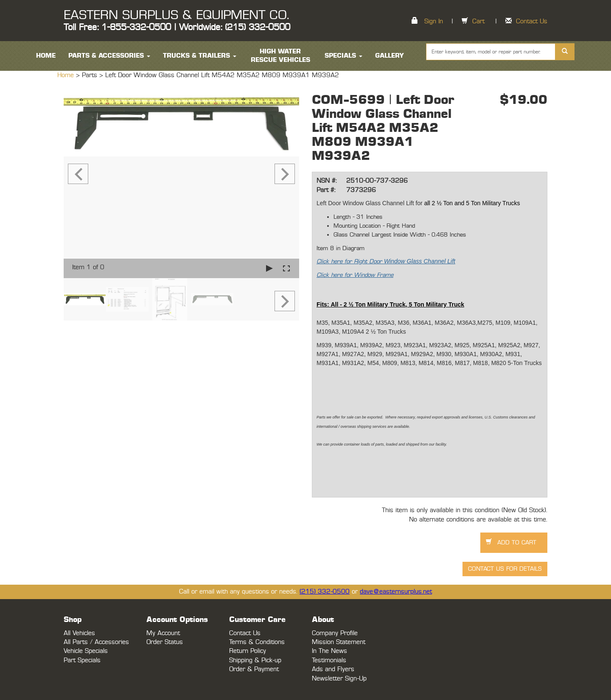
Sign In (434, 21)
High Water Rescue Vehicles (280, 56)
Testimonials (329, 660)
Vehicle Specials (86, 651)
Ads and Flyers (333, 669)
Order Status (165, 642)
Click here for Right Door (386, 262)
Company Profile (335, 633)
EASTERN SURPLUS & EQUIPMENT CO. (176, 15)
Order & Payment (254, 669)
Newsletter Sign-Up (339, 679)
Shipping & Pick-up (255, 660)
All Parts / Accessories (96, 642)
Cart (478, 21)
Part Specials (82, 660)
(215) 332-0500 (325, 592)
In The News (329, 651)
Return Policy (248, 651)
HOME (46, 56)
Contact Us (532, 21)
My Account (163, 633)
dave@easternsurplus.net (396, 592)
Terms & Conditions (257, 642)
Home (67, 75)
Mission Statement (339, 642)
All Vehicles (79, 633)
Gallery (390, 56)
